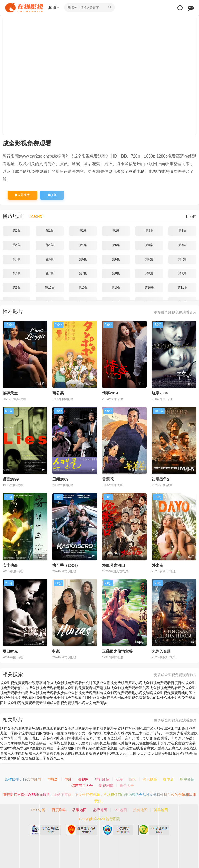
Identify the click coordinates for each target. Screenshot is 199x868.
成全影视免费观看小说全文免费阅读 (78, 703)
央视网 (83, 779)
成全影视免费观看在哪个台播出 (78, 698)
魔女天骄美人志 (159, 748)
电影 (68, 779)
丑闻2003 (60, 479)
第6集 (50, 259)
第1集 (17, 231)
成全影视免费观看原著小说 (121, 683)
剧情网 (171, 171)
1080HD (36, 217)
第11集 (182, 288)
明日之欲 (144, 753)
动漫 (119, 779)
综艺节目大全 (82, 786)
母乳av (34, 738)
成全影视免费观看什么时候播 (76, 683)
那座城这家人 (146, 728)
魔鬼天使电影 (39, 753)
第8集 (116, 273)
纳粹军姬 (128, 728)
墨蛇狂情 (60, 743)
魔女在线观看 (136, 748)
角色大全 (127, 786)
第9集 (182, 273)
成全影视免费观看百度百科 (164, 683)
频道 (54, 8)
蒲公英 (58, 393)
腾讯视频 (150, 779)
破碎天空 (10, 393)
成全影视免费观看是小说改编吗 (128, 693)
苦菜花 (108, 479)
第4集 (17, 245)
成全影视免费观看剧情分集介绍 (28, 698)
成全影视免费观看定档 (46, 688)
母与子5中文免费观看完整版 (175, 733)
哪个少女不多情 (84, 733)
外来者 (157, 565)
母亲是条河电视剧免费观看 (61, 738)
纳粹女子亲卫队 (69, 728)
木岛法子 (146, 733)
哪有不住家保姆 (59, 733)
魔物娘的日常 (71, 748)
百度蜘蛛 (59, 810)
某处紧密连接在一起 (37, 743)
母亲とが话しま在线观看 (102, 738)
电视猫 (155, 171)
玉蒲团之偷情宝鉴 (117, 651)
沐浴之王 (132, 733)
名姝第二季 (37, 758)
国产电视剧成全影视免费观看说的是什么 (135, 698)
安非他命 (10, 565)
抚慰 (56, 651)
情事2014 (110, 393)
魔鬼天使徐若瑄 (16, 753)
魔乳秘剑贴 (91, 748)
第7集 (50, 273)
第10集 (50, 288)
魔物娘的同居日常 (46, 748)
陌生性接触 (148, 743)
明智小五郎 (128, 753)
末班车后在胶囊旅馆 (173, 743)
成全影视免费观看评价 (167, 688)
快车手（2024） (66, 565)
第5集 (116, 245)
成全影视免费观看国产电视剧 (87, 688)
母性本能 (7, 738)
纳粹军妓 (114, 728)
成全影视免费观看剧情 (85, 693)
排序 (191, 217)
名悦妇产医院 (18, 758)
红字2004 (160, 393)
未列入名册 (161, 651)
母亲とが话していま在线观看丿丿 (148, 738)
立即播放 (22, 195)
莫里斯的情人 (110, 743)
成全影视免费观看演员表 (130, 688)
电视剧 (53, 779)
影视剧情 (106, 786)
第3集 (149, 231)
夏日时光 (10, 651)
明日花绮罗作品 (178, 753)
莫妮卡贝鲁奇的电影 (84, 743)
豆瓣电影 (137, 171)
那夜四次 (164, 728)
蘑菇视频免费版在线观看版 (71, 753)
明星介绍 (187, 779)
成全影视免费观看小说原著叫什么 (27, 683)
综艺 (133, 779)
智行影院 (102, 779)
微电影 (169, 779)
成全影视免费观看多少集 (48, 693)
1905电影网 (32, 779)
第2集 (83, 231)
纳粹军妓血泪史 (94, 728)
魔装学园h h (22, 748)
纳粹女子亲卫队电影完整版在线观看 (28, 728)
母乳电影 (21, 738)
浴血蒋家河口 (114, 565)
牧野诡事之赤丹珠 (110, 733)
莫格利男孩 (130, 743)
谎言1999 (11, 479)
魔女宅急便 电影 (113, 748)
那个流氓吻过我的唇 (30, 733)
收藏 (52, 195)
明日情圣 (158, 753)
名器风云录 (55, 758)
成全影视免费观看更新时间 (28, 703)
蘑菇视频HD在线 (106, 753)
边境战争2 (160, 479)
